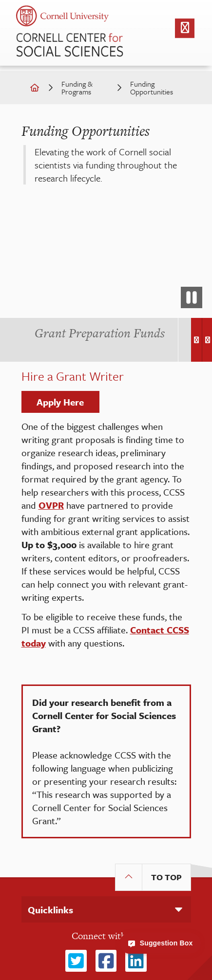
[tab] (100, 333)
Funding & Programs (77, 88)
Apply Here (60, 402)
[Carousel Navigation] (200, 340)
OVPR (51, 505)
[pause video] (192, 297)
